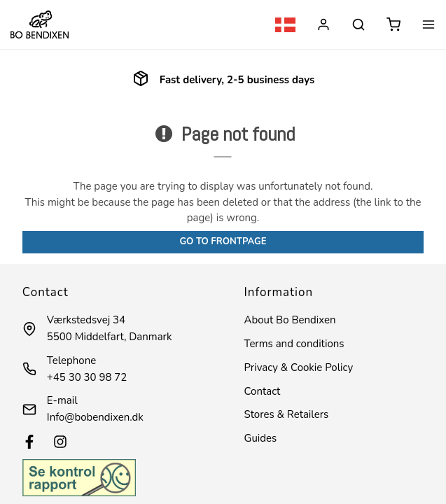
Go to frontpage (223, 241)
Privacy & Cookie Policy (299, 367)
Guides (261, 438)
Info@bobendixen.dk (95, 417)
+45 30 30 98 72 (87, 377)
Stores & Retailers (287, 414)
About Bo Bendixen (290, 320)
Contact (263, 391)
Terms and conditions (294, 344)
